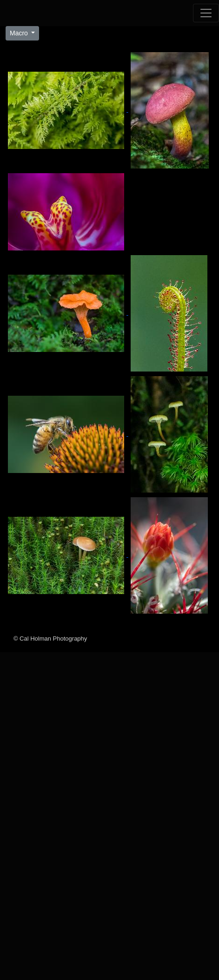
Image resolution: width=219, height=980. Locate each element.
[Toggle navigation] (206, 13)
